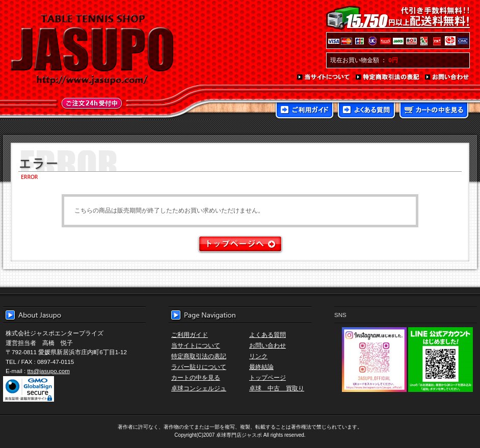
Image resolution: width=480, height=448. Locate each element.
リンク (258, 356)
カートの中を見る (434, 111)
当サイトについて (324, 77)
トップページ (268, 377)
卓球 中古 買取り (277, 388)
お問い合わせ (447, 77)
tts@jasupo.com (49, 371)
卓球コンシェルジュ (199, 388)
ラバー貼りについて (199, 367)
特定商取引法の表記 (388, 77)
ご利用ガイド (304, 111)
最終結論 (261, 367)
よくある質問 (366, 111)
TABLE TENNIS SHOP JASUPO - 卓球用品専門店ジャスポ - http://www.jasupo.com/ (92, 50)
